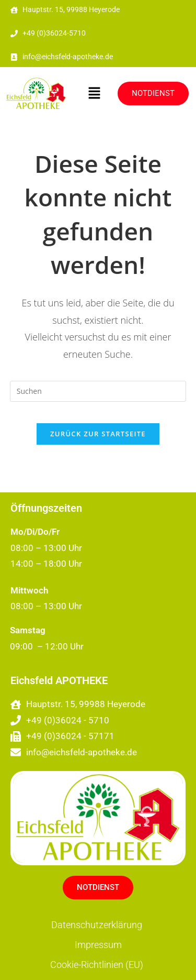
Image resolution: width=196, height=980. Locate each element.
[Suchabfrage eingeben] (98, 391)
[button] (94, 94)
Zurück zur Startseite (98, 434)
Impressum (98, 945)
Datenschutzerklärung (97, 925)
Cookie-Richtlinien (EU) (97, 965)
